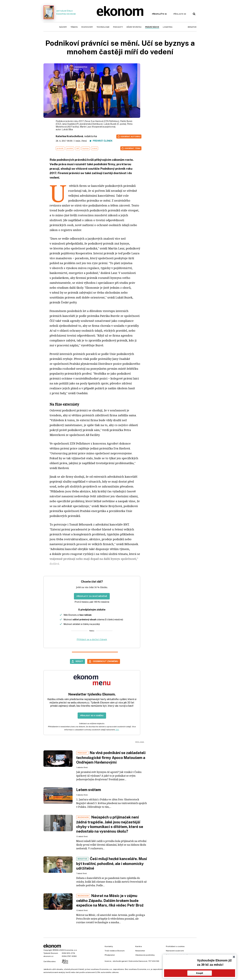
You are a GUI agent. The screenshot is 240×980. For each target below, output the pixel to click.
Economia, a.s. (71, 950)
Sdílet (79, 661)
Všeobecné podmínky (145, 955)
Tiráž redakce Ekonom (115, 951)
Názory (63, 27)
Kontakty (109, 946)
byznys (86, 148)
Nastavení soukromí (175, 951)
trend (95, 148)
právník (60, 148)
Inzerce (108, 961)
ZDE (117, 730)
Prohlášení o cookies (175, 946)
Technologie (103, 27)
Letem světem (89, 790)
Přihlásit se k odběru (92, 716)
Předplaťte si (159, 14)
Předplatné (110, 955)
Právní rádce (152, 27)
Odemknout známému (105, 661)
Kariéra (139, 946)
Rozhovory (87, 27)
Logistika (168, 27)
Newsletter (140, 951)
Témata (74, 27)
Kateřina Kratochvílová (69, 136)
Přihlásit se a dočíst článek (92, 639)
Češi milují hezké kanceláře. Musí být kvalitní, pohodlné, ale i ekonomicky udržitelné (112, 863)
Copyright (48, 950)
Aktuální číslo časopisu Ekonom (60, 12)
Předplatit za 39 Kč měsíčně (92, 596)
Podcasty (118, 27)
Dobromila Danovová (138, 961)
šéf (78, 148)
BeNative (192, 27)
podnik (70, 148)
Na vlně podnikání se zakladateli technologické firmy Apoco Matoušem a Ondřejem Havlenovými (111, 757)
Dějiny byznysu (134, 27)
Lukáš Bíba (67, 129)
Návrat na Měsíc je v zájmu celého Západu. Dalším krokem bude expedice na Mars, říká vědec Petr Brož (110, 900)
